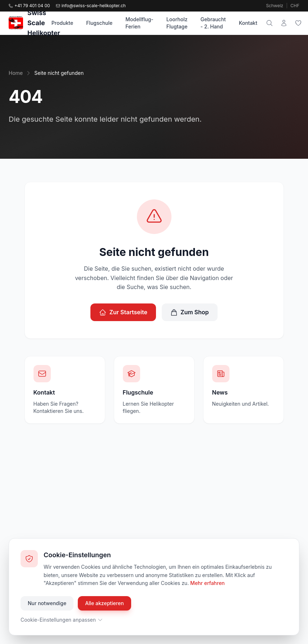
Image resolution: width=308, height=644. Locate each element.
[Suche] (269, 23)
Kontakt (248, 23)
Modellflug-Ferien (139, 23)
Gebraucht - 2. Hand (213, 23)
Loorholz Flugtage (177, 23)
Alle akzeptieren (104, 603)
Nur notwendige (47, 603)
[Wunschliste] (298, 23)
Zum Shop (190, 312)
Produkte (62, 23)
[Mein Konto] (284, 23)
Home (16, 73)
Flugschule (99, 23)
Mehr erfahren (207, 583)
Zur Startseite (123, 312)
